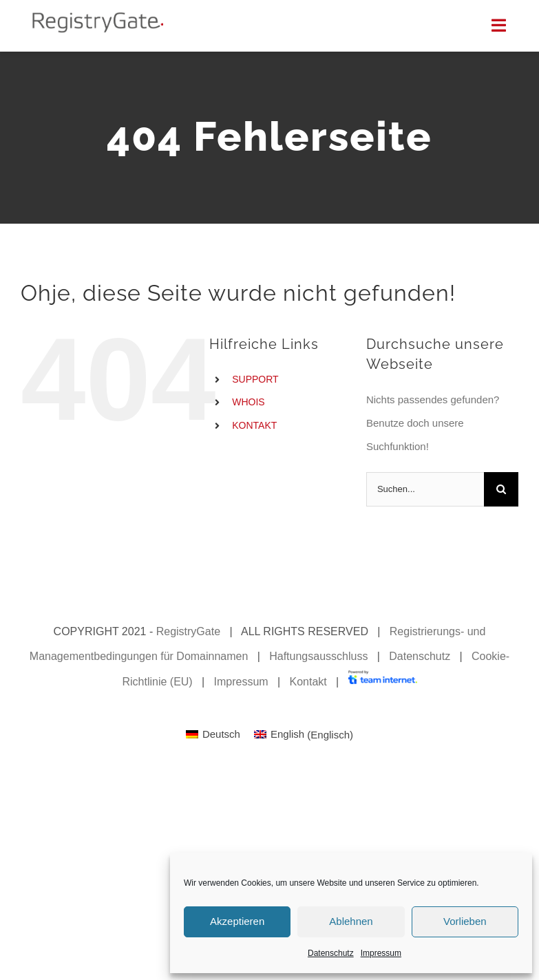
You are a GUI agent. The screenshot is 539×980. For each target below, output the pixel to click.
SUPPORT (255, 379)
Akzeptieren (237, 921)
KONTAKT (254, 425)
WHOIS (248, 402)
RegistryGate (188, 631)
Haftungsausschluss (318, 656)
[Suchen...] (425, 489)
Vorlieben (465, 921)
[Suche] (501, 489)
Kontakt (308, 682)
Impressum (381, 953)
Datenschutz (331, 953)
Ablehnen (351, 921)
